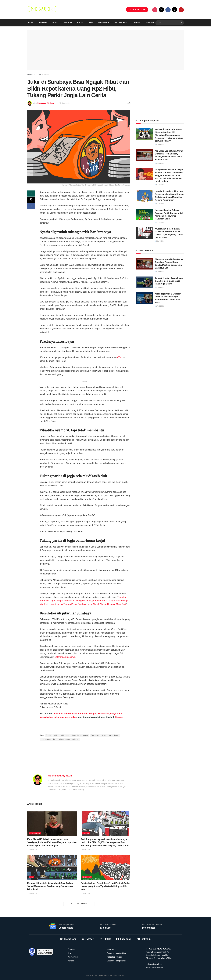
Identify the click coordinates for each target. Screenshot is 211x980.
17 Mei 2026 (160, 306)
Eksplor (87, 877)
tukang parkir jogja (110, 735)
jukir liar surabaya (80, 735)
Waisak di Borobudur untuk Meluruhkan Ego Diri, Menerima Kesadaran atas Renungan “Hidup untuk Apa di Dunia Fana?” (169, 135)
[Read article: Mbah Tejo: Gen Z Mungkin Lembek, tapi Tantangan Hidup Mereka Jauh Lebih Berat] (145, 298)
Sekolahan (35, 833)
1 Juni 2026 (160, 222)
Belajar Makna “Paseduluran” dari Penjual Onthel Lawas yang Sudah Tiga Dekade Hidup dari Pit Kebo (105, 886)
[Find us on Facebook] (168, 10)
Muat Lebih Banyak (79, 904)
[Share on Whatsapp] (31, 194)
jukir (56, 735)
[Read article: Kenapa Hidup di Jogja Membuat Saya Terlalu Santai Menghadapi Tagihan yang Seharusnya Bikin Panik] (52, 867)
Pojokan (68, 23)
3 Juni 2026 (32, 893)
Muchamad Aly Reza (46, 103)
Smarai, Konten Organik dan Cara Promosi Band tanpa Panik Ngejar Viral (169, 281)
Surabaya (95, 735)
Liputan (42, 23)
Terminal (149, 23)
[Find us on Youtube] (181, 10)
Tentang (71, 949)
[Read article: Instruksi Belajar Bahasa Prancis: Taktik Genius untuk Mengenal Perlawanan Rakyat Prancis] (145, 215)
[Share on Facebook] (31, 207)
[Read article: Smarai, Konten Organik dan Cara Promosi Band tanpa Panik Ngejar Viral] (145, 282)
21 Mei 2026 (160, 287)
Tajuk (55, 23)
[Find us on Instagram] (155, 10)
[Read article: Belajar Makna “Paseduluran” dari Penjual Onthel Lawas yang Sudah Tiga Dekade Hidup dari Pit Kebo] (105, 867)
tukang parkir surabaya (69, 739)
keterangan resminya (65, 657)
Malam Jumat (122, 23)
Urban (86, 833)
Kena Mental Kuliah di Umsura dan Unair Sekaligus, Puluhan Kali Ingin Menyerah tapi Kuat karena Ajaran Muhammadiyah (52, 842)
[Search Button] (182, 23)
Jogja (48, 735)
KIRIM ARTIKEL (137, 10)
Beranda (30, 74)
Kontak (71, 961)
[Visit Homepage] (42, 10)
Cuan (91, 23)
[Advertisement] (79, 759)
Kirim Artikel (73, 957)
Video (137, 23)
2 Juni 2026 (85, 893)
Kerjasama (111, 949)
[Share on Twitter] (31, 200)
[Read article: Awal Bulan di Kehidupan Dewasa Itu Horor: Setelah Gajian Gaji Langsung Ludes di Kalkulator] (145, 233)
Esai (30, 23)
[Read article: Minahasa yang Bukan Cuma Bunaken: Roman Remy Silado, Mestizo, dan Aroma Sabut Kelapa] (145, 155)
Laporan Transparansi (116, 961)
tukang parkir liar (48, 739)
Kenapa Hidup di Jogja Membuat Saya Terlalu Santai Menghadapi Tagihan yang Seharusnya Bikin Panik (50, 886)
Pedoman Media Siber (116, 953)
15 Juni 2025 (64, 103)
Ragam (46, 74)
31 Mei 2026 (160, 144)
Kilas (80, 23)
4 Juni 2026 (85, 849)
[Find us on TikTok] (175, 10)
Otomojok (104, 23)
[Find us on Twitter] (161, 10)
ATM (119, 357)
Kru (69, 953)
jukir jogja (65, 735)
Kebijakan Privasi (114, 957)
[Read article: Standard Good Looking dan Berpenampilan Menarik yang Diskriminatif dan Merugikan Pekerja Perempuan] (145, 196)
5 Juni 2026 (32, 849)
